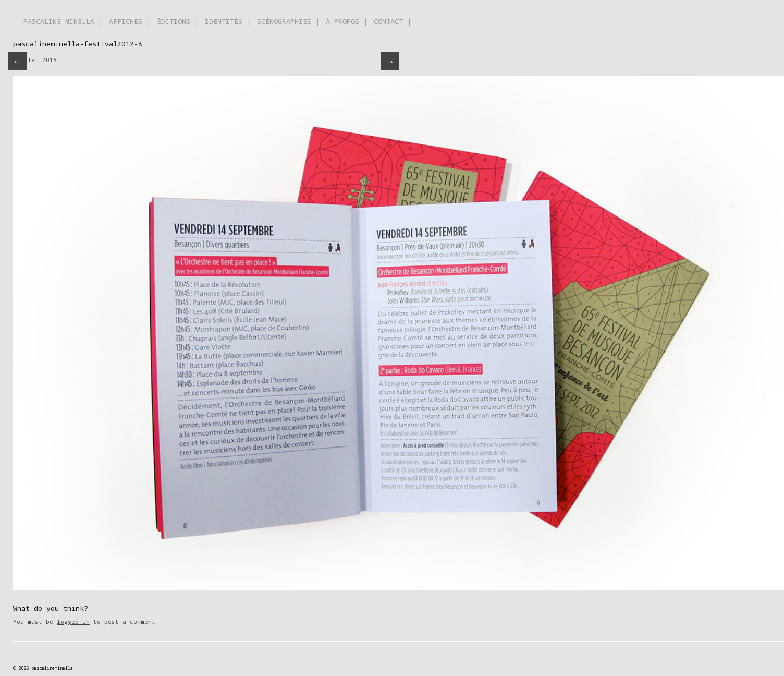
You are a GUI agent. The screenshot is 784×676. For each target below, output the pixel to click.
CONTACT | (393, 21)
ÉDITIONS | (178, 21)
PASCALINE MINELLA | (63, 21)
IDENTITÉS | (228, 21)
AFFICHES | (130, 21)
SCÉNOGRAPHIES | (288, 21)
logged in (73, 621)
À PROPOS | (347, 21)
